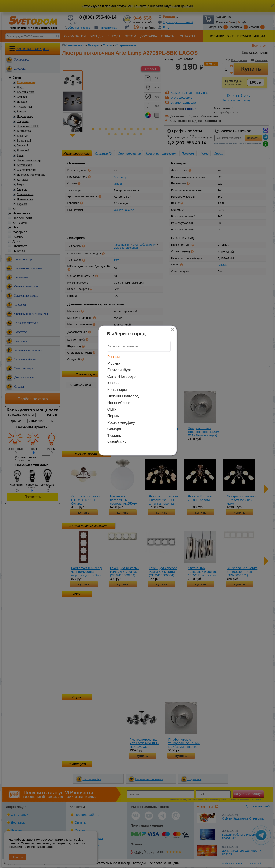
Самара (114, 429)
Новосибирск (119, 403)
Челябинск (117, 442)
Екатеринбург (119, 370)
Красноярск (118, 390)
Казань (114, 383)
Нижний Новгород (123, 396)
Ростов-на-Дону (121, 422)
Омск (112, 409)
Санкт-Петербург (122, 377)
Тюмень (114, 436)
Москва (114, 363)
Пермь (113, 416)
